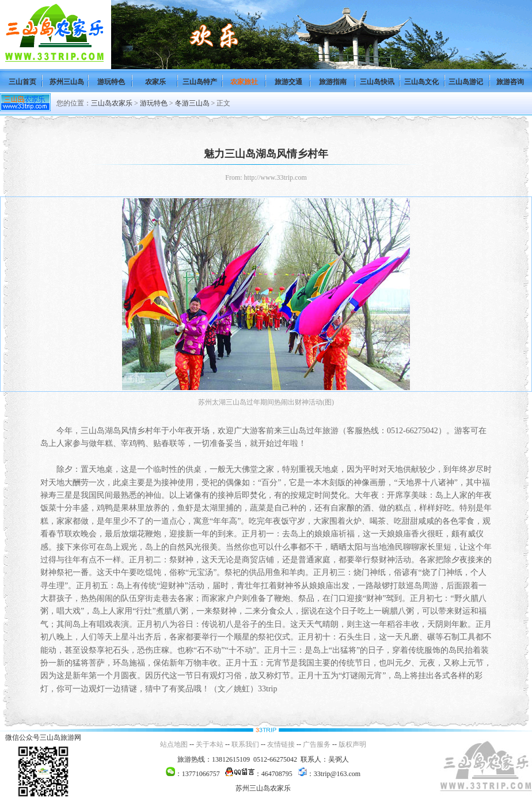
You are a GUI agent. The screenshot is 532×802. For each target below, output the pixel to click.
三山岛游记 (466, 82)
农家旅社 (244, 82)
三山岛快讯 (377, 82)
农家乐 (155, 82)
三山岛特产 (200, 82)
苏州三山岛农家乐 (263, 788)
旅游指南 (333, 82)
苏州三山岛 (67, 82)
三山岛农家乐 (112, 103)
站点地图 (174, 744)
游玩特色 (111, 82)
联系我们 (245, 744)
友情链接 (281, 744)
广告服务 (317, 744)
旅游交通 (288, 82)
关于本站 (210, 744)
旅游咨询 (510, 82)
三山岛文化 (421, 82)
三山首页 (22, 82)
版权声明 (352, 744)
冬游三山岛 (192, 103)
